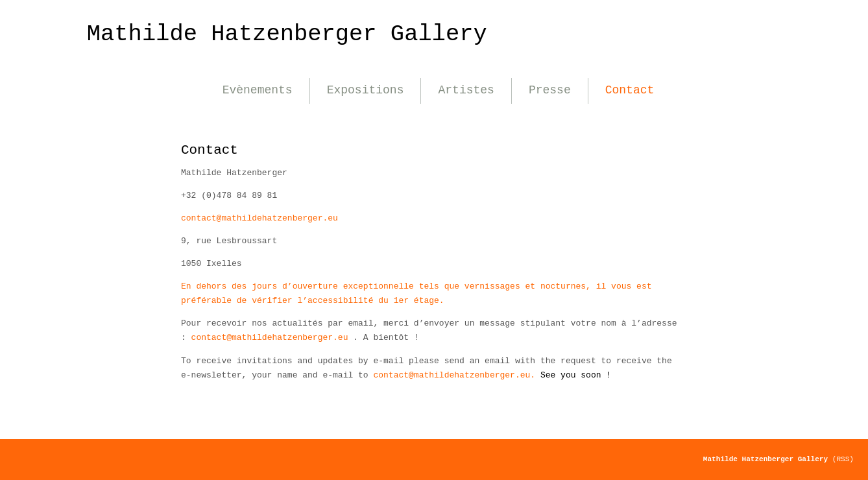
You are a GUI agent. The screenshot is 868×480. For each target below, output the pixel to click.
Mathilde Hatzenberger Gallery (287, 34)
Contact (630, 90)
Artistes (466, 90)
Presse (550, 90)
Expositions (366, 90)
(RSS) (843, 459)
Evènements (258, 90)
